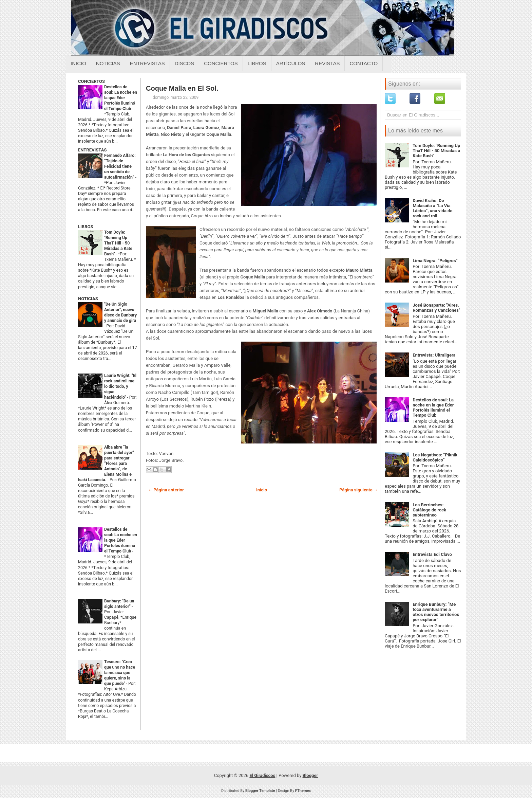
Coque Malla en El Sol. (182, 88)
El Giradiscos (262, 775)
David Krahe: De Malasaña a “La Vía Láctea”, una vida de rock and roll (432, 208)
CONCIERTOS (91, 81)
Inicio (78, 63)
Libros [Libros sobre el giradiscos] (257, 63)
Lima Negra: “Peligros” (435, 261)
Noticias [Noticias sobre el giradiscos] (108, 63)
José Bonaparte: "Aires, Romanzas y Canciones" (436, 308)
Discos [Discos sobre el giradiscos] (185, 63)
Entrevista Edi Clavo (432, 554)
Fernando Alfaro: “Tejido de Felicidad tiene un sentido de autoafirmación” (120, 166)
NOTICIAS (88, 299)
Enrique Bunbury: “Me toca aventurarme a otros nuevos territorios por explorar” (436, 612)
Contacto (364, 63)
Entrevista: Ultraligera (434, 355)
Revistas (327, 63)
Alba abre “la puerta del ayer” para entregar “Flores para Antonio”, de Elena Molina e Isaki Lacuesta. (106, 464)
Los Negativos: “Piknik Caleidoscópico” (435, 457)
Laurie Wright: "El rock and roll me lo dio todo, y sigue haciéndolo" (120, 386)
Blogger (310, 775)
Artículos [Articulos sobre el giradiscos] (291, 63)
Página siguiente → (359, 490)
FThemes (303, 791)
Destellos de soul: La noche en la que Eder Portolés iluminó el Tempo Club (121, 98)
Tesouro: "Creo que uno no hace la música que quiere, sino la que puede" (120, 673)
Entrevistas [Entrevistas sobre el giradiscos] (147, 63)
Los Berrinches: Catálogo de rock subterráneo (429, 510)
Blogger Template (260, 791)
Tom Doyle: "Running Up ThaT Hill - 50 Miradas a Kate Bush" (118, 243)
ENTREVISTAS (92, 150)
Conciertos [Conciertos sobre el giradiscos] (221, 63)
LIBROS (85, 227)
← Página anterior (166, 490)
